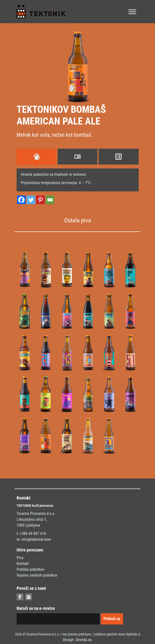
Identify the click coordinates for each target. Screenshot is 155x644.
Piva (20, 558)
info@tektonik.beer (36, 539)
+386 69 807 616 (33, 534)
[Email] (50, 200)
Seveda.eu (84, 640)
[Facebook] (21, 200)
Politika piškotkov (31, 569)
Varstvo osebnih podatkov (37, 575)
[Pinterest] (40, 200)
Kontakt (23, 564)
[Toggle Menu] (132, 12)
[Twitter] (31, 200)
